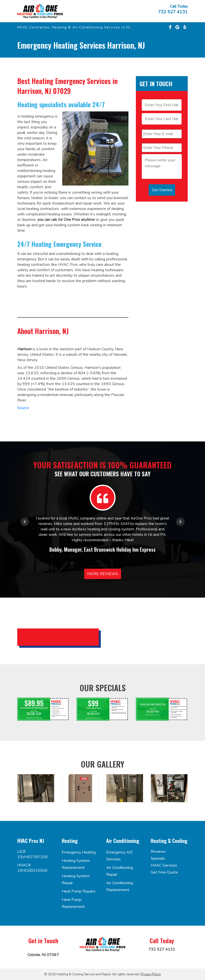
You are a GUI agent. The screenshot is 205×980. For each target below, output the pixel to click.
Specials (158, 858)
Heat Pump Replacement (73, 903)
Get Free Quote (164, 872)
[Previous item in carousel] (25, 522)
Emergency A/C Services (120, 856)
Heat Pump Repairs (79, 891)
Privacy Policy (151, 974)
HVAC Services (164, 865)
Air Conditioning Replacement (120, 886)
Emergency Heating (79, 852)
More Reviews (103, 574)
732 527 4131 (173, 12)
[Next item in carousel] (180, 522)
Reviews (158, 852)
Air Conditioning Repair (120, 871)
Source (23, 408)
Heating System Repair (76, 879)
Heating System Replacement (76, 864)
